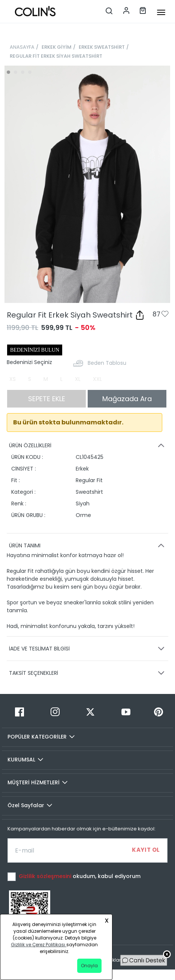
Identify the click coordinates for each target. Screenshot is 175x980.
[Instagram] (55, 712)
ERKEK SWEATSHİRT (102, 47)
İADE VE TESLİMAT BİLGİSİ (88, 649)
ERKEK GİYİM (57, 47)
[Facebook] (20, 712)
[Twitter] (90, 712)
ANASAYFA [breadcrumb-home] (22, 47)
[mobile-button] (161, 12)
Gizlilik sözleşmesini (46, 876)
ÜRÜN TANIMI (88, 545)
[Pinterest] (158, 712)
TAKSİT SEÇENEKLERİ (88, 673)
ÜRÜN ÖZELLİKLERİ (88, 445)
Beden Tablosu (107, 363)
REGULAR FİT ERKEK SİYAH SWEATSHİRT (56, 56)
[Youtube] (126, 712)
